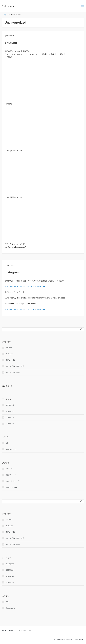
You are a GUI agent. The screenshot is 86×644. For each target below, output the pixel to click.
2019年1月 (10, 411)
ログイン (9, 469)
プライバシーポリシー (23, 630)
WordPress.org (11, 487)
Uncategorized (11, 449)
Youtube (11, 43)
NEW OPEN (11, 360)
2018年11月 (10, 424)
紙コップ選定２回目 (13, 372)
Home (4, 630)
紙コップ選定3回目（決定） (16, 366)
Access (11, 630)
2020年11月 (10, 405)
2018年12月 (10, 418)
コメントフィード (13, 481)
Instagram (12, 272)
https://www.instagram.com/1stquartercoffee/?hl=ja (25, 286)
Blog (8, 443)
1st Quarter (9, 6)
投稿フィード (11, 475)
